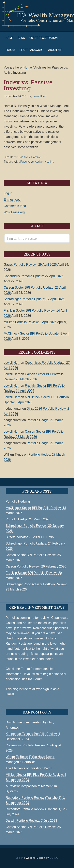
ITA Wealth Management (37, 14)
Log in (8, 193)
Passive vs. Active (30, 157)
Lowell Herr (12, 363)
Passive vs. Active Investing (37, 162)
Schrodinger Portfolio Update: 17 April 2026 (34, 299)
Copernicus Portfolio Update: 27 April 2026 (34, 276)
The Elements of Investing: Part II (29, 768)
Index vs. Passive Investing (28, 85)
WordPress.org (14, 212)
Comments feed (15, 206)
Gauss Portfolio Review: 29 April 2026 (30, 265)
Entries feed (12, 200)
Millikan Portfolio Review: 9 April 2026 (30, 322)
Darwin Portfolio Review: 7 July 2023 (31, 821)
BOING (54, 858)
